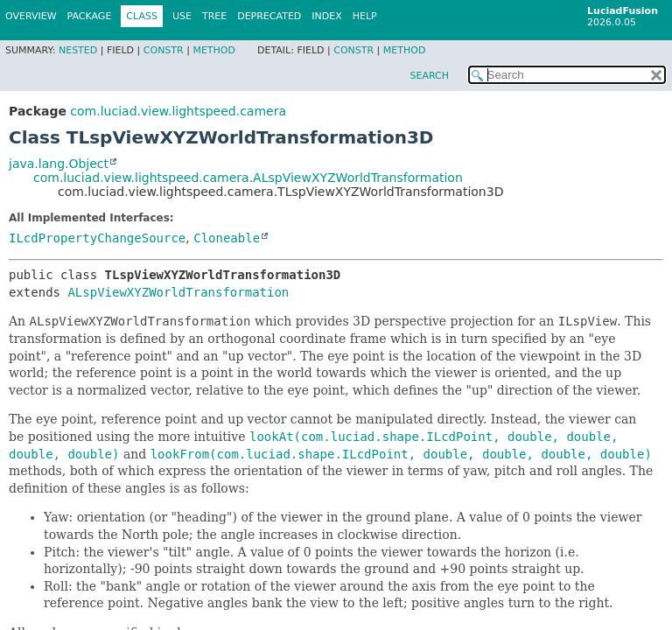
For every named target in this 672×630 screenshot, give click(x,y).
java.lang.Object (59, 164)
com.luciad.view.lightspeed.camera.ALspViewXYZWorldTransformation (248, 178)
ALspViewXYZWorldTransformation (178, 292)
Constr (164, 50)
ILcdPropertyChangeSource (97, 238)
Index (326, 16)
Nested (78, 50)
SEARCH (429, 76)
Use (182, 16)
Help (365, 16)
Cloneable (227, 238)
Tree (214, 16)
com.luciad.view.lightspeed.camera (178, 111)
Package (90, 16)
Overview (31, 16)
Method (214, 50)
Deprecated (269, 16)
